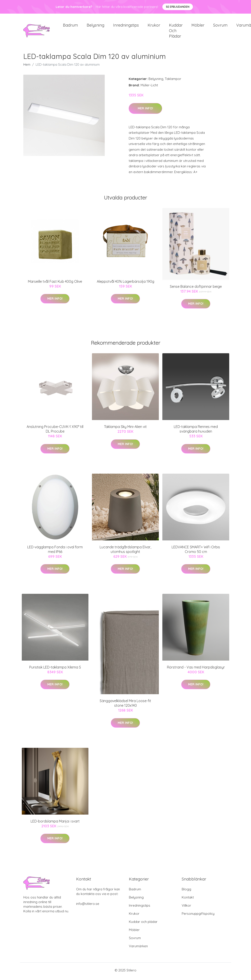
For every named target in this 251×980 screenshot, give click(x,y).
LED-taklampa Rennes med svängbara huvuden (196, 431)
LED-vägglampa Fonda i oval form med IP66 (55, 552)
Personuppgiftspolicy (198, 916)
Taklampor (173, 81)
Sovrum (220, 26)
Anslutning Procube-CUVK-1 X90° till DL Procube (55, 431)
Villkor (186, 908)
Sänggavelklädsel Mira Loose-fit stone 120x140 (125, 706)
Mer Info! (145, 110)
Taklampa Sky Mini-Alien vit (125, 429)
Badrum (70, 26)
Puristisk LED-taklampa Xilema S (55, 669)
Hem (27, 67)
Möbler (198, 26)
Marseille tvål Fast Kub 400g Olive (55, 284)
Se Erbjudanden (178, 7)
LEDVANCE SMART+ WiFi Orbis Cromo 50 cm (196, 552)
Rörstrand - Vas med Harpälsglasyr (196, 669)
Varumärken (138, 948)
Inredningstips (126, 26)
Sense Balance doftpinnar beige (196, 289)
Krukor (154, 26)
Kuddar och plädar (176, 32)
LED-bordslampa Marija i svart (55, 823)
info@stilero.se (88, 906)
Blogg (186, 891)
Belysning (95, 26)
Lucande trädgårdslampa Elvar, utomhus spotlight (125, 552)
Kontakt (188, 899)
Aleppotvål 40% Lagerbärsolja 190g (125, 284)
